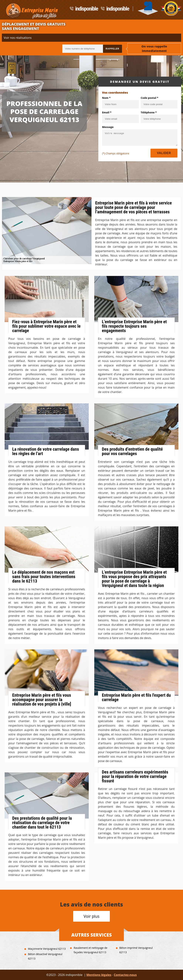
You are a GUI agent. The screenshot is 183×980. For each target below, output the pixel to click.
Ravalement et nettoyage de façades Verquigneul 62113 (90, 950)
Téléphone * (149, 112)
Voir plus (91, 916)
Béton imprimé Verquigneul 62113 (136, 950)
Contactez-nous (125, 975)
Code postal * (149, 98)
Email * (107, 112)
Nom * (106, 98)
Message (108, 127)
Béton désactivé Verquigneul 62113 (45, 956)
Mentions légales (99, 975)
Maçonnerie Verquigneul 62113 (47, 949)
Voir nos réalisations (18, 38)
